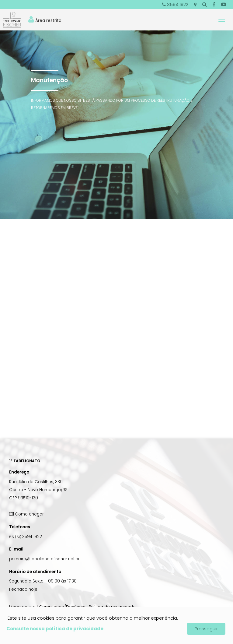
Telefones (20, 527)
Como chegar (26, 514)
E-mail (16, 549)
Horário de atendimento (35, 572)
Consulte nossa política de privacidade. (56, 629)
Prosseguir (206, 629)
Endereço (19, 472)
